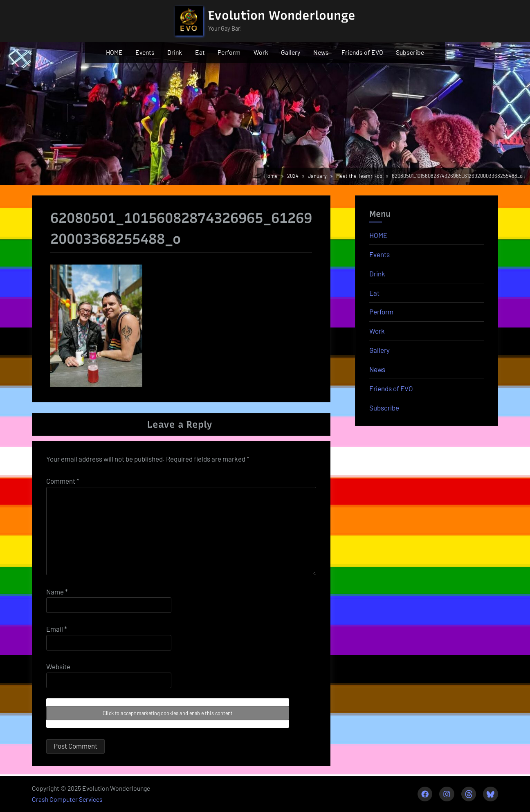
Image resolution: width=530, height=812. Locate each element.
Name (57, 592)
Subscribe (410, 52)
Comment (63, 481)
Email (57, 629)
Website (58, 666)
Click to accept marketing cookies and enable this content (168, 713)
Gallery (291, 52)
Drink (175, 52)
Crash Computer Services (67, 799)
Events (145, 52)
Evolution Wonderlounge (282, 15)
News (321, 52)
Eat (200, 52)
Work (261, 52)
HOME (114, 52)
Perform (229, 52)
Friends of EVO (362, 52)
